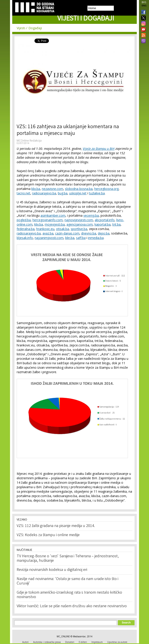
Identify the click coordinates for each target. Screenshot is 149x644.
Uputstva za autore (117, 642)
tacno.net (23, 193)
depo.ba (104, 233)
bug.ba (63, 193)
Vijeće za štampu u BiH (99, 149)
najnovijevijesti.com (79, 220)
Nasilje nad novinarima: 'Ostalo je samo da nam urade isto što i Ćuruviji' (67, 581)
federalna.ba (26, 229)
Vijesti (21, 28)
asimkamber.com (53, 215)
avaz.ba (48, 233)
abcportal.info (105, 220)
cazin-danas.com (67, 233)
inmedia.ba (96, 238)
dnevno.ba (89, 233)
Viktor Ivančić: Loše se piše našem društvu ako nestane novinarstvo (72, 606)
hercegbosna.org (106, 189)
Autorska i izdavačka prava (47, 642)
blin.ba (70, 238)
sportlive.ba (79, 229)
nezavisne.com (52, 189)
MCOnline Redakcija (29, 141)
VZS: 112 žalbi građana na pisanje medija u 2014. (56, 526)
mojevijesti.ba (55, 224)
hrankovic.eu (45, 229)
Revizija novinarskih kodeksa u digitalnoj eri (52, 570)
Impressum (97, 642)
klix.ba (36, 189)
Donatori (70, 642)
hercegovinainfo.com (48, 220)
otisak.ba (62, 229)
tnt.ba (116, 224)
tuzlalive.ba (97, 193)
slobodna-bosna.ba (79, 189)
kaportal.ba (103, 224)
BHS (144, 2)
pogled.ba (24, 220)
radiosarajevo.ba (44, 193)
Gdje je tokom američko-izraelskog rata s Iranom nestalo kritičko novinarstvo (69, 595)
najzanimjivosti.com (49, 238)
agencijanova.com (80, 224)
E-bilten (83, 642)
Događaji (35, 28)
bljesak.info (25, 238)
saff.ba (81, 238)
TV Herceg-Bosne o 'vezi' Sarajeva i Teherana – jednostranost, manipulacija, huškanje (68, 559)
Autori (25, 642)
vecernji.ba (91, 215)
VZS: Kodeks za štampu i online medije (48, 535)
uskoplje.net (78, 193)
